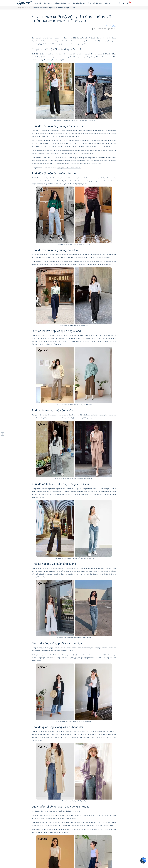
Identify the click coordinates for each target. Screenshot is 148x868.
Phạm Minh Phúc (111, 26)
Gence (53, 141)
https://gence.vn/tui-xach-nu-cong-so (69, 168)
